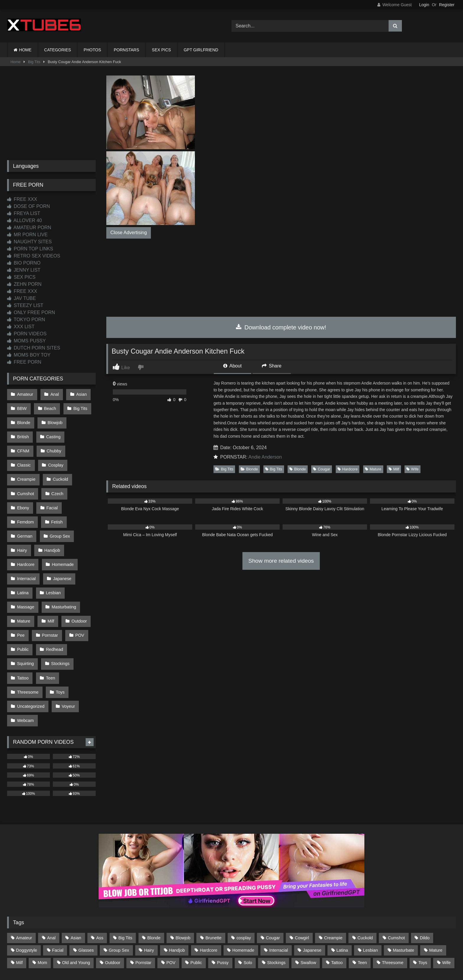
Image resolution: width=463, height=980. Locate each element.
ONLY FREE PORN (31, 312)
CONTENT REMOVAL (261, 954)
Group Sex (59, 506)
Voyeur (67, 656)
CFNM (82, 431)
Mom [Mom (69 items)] (42, 909)
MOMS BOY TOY (29, 355)
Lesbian (52, 556)
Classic (55, 444)
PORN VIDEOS (27, 334)
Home (16, 62)
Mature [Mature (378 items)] (436, 897)
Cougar (322, 469)
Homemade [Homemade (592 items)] (243, 897)
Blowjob (54, 419)
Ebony (51, 481)
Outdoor (77, 581)
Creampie (58, 456)
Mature (373, 469)
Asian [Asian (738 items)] (76, 884)
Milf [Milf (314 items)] (19, 909)
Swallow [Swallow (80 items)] (308, 909)
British (23, 431)
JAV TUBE (21, 298)
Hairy (22, 518)
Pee (21, 593)
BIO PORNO (24, 263)
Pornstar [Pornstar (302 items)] (143, 909)
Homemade (61, 531)
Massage (25, 568)
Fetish (56, 494)
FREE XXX (22, 199)
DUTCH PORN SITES (34, 348)
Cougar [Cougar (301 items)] (273, 884)
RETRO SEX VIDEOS (34, 256)
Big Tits (34, 62)
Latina (23, 556)
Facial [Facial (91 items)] (58, 897)
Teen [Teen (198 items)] (362, 909)
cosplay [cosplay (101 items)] (244, 884)
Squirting (25, 618)
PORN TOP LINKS (30, 249)
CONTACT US (194, 954)
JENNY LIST (24, 270)
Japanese (61, 544)
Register (447, 5)
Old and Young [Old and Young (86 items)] (76, 909)
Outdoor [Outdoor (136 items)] (113, 909)
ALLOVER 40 (25, 220)
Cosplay (25, 456)
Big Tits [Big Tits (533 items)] (125, 884)
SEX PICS (161, 50)
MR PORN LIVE (27, 235)
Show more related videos (281, 561)
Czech (23, 481)
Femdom (25, 494)
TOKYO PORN (26, 320)
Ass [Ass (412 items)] (100, 884)
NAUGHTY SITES (29, 242)
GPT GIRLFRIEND (201, 50)
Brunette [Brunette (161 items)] (213, 884)
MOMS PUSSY (26, 341)
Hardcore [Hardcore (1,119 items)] (209, 897)
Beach (49, 406)
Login (424, 5)
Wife (413, 469)
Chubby (24, 444)
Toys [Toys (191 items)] (423, 909)
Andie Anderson (265, 457)
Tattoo (23, 631)
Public (23, 606)
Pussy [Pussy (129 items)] (223, 909)
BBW (22, 406)
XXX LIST (21, 327)
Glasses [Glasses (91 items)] (86, 897)
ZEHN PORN (24, 284)
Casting (52, 431)
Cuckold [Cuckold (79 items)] (365, 884)
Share (272, 366)
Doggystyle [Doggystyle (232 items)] (26, 897)
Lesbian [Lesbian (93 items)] (370, 897)
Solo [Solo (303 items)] (248, 909)
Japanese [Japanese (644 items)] (312, 897)
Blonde (249, 469)
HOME (25, 50)
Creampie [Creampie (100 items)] (333, 884)
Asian (79, 394)
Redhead (53, 606)
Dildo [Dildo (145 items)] (425, 884)
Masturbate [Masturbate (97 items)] (404, 897)
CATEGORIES (58, 50)
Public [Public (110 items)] (196, 909)
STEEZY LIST (25, 305)
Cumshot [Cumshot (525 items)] (396, 884)
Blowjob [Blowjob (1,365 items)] (183, 884)
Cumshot (57, 469)
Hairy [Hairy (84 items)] (149, 897)
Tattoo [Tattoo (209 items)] (337, 909)
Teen (49, 631)
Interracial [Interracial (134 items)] (279, 897)
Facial (79, 481)
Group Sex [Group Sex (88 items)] (119, 897)
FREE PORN (24, 362)
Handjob (51, 518)
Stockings (59, 618)
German (25, 506)
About (232, 366)
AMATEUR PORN (29, 228)
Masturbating (62, 568)
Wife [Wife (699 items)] (447, 909)
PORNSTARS (126, 50)
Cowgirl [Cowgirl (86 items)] (302, 884)
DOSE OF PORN (28, 206)
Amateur (25, 394)
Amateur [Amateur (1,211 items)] (24, 884)
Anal (53, 394)
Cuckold (25, 469)
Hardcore (348, 469)
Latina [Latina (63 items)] (342, 897)
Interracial (26, 544)
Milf (394, 469)
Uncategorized (31, 656)
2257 (223, 954)
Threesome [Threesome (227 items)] (393, 909)
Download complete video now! (281, 327)
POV (77, 593)
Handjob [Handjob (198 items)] (177, 897)
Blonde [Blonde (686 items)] (154, 884)
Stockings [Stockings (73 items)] (276, 909)
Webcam (25, 668)
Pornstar (49, 593)
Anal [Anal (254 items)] (51, 884)
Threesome (28, 643)
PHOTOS (92, 50)
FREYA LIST (24, 213)
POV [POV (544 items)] (171, 909)
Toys (59, 643)
